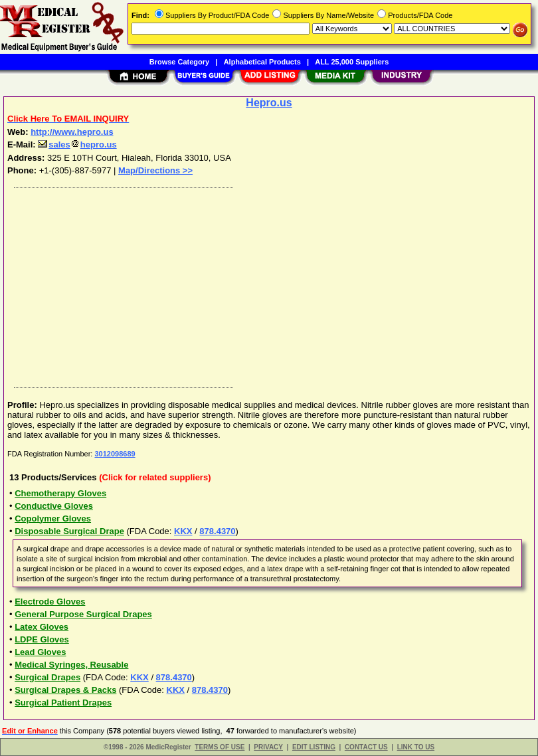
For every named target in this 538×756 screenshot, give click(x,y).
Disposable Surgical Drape (69, 531)
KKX (183, 531)
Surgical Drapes (47, 677)
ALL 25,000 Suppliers (352, 62)
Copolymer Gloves (53, 519)
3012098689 (115, 454)
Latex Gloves (42, 627)
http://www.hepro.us (72, 132)
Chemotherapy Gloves (60, 493)
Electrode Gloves (50, 602)
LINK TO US (416, 747)
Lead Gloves (40, 652)
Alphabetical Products (262, 62)
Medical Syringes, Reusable (71, 665)
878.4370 (217, 531)
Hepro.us (269, 103)
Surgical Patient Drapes (63, 703)
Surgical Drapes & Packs (65, 690)
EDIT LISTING (314, 747)
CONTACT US (366, 747)
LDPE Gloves (42, 639)
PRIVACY (268, 747)
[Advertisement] (266, 284)
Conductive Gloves (54, 506)
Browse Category (179, 62)
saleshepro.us (77, 144)
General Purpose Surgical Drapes (83, 614)
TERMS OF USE (220, 747)
